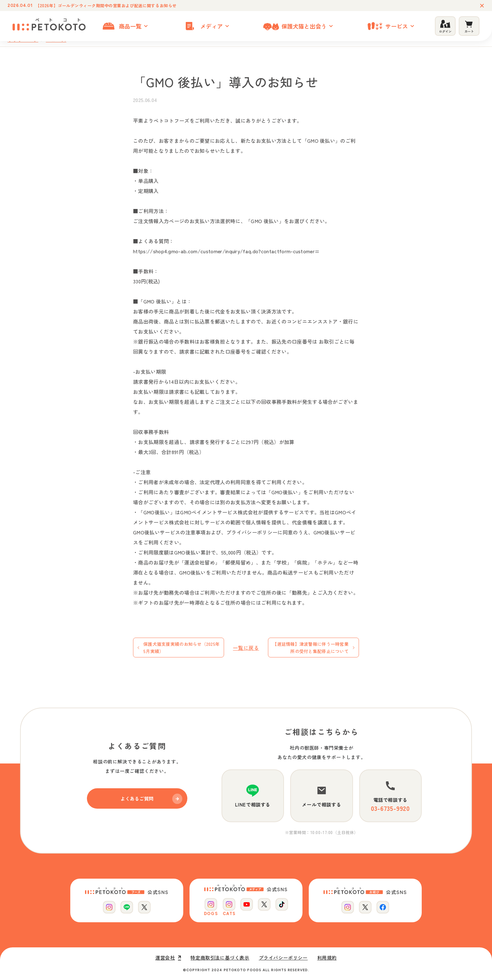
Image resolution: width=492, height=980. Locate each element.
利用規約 (327, 958)
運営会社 (168, 958)
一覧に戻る (246, 648)
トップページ (23, 40)
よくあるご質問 (151, 799)
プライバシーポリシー (283, 958)
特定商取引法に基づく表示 (220, 958)
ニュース (56, 40)
